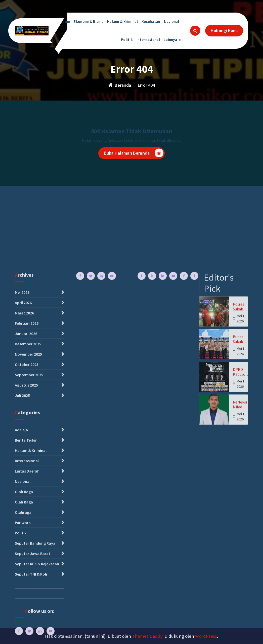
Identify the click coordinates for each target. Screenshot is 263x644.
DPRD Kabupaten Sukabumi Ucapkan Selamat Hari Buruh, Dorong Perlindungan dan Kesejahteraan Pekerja (240, 546)
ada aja (21, 604)
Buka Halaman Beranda (134, 154)
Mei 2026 (22, 467)
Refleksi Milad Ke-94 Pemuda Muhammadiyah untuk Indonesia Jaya (240, 579)
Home (65, 21)
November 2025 (28, 528)
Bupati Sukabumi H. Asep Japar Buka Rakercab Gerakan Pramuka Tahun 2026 (240, 514)
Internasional (148, 40)
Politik (127, 40)
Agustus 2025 (26, 559)
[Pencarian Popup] (195, 31)
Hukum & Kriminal (122, 21)
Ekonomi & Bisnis (89, 21)
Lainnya (170, 40)
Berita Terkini (27, 614)
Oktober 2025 (27, 539)
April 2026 (23, 477)
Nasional (171, 21)
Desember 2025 (28, 518)
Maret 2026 (24, 487)
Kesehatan (151, 21)
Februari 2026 (27, 497)
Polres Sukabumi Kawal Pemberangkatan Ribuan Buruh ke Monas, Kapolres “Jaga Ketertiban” (240, 481)
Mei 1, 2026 (241, 493)
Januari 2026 (26, 508)
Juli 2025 (22, 570)
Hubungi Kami (224, 31)
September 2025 (29, 549)
